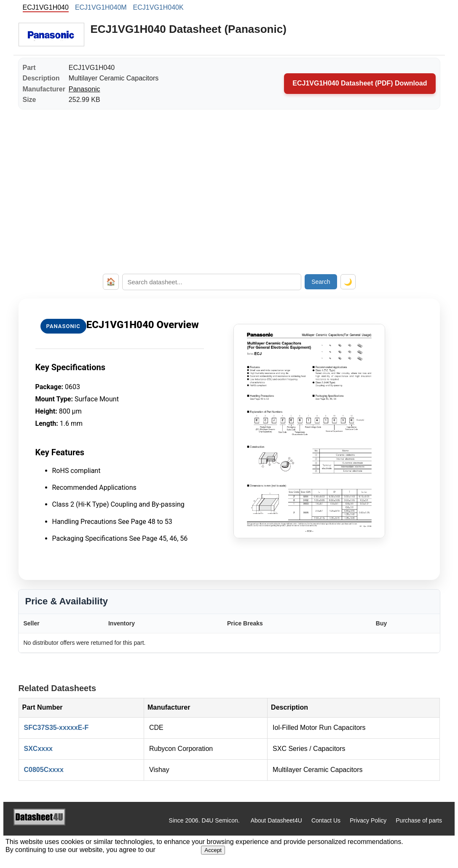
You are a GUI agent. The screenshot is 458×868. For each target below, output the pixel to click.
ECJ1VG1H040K (158, 7)
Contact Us (326, 820)
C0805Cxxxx (44, 770)
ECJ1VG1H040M (101, 7)
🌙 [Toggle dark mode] (348, 282)
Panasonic (84, 89)
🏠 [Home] (111, 282)
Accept (213, 850)
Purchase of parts (419, 820)
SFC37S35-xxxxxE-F (56, 728)
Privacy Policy (368, 820)
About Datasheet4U (276, 820)
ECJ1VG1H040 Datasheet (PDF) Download (360, 83)
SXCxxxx (39, 749)
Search (321, 282)
